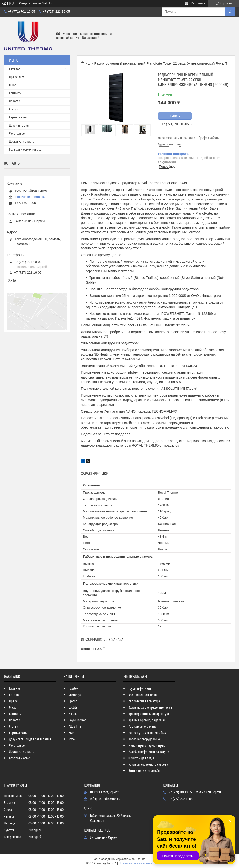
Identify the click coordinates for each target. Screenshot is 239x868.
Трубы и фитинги (140, 689)
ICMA (72, 739)
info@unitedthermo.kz (30, 197)
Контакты (15, 93)
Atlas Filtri (75, 727)
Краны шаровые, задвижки (147, 720)
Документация (19, 126)
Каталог (14, 69)
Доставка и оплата (22, 142)
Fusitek (73, 689)
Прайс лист (17, 77)
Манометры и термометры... (147, 746)
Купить (175, 116)
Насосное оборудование (144, 739)
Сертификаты (18, 118)
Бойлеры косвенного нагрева (148, 765)
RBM (71, 733)
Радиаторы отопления (143, 727)
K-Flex (73, 714)
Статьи (14, 109)
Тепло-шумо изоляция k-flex (147, 733)
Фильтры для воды (141, 758)
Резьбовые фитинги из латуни (149, 752)
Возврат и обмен (20, 758)
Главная (15, 689)
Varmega (75, 695)
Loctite (73, 708)
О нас (13, 85)
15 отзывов (198, 3)
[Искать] (230, 12)
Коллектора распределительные (150, 708)
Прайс (13, 701)
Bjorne (73, 701)
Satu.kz (140, 859)
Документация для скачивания (30, 739)
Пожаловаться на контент (136, 863)
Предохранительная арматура (149, 714)
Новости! (15, 101)
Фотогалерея (18, 134)
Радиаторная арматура (144, 701)
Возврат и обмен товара (25, 150)
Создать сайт (28, 3)
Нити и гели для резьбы (144, 771)
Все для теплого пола (143, 695)
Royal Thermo (77, 720)
